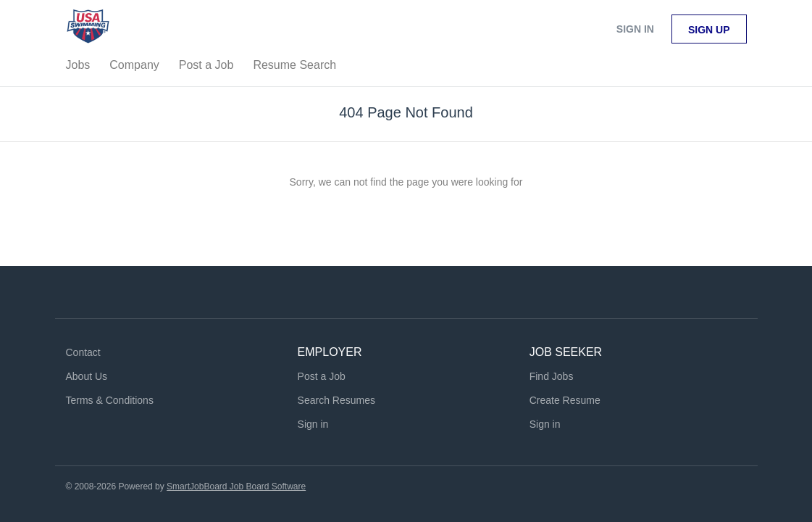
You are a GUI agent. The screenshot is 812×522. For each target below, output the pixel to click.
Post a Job (322, 376)
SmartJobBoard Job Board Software (236, 486)
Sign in (635, 29)
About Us (87, 376)
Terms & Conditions (110, 400)
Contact (83, 352)
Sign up (709, 30)
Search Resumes (336, 400)
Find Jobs (552, 376)
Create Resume (565, 400)
